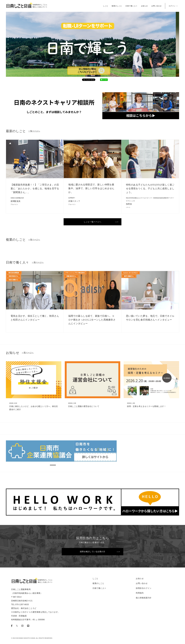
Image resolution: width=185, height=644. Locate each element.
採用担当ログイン (144, 588)
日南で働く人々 (131, 6)
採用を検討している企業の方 (93, 552)
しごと (106, 6)
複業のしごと (117, 6)
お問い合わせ (157, 6)
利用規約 (140, 593)
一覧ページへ (34, 131)
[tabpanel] (92, 47)
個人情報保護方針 (144, 598)
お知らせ (144, 6)
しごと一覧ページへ (93, 222)
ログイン (173, 6)
